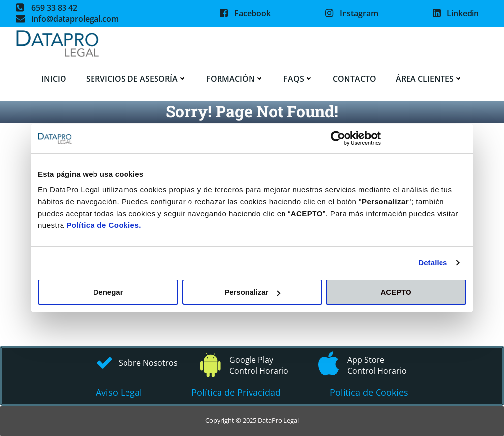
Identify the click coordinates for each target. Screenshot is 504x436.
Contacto (354, 79)
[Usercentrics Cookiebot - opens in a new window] (338, 138)
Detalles (433, 263)
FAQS (298, 79)
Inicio (54, 79)
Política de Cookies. (104, 225)
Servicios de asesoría (136, 79)
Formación (235, 79)
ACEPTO (396, 292)
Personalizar (252, 292)
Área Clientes (429, 79)
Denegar (108, 292)
